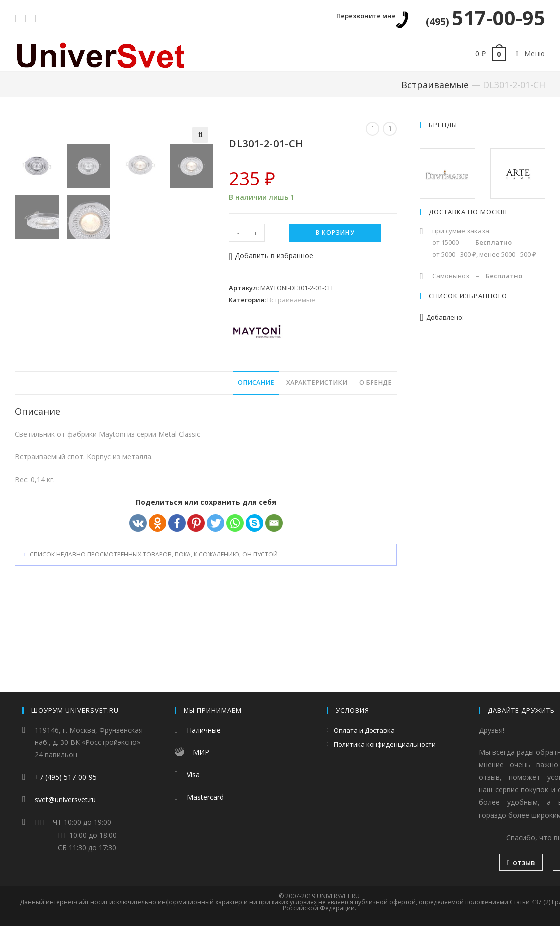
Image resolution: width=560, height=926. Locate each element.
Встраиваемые (435, 85)
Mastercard (205, 797)
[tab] (256, 459)
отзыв (521, 862)
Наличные (204, 730)
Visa (193, 775)
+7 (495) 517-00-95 (66, 777)
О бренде (375, 459)
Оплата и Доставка (364, 730)
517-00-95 (485, 18)
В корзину (335, 233)
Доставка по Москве (469, 212)
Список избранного (468, 296)
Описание (256, 459)
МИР (201, 752)
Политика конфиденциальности (385, 744)
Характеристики (317, 459)
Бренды (443, 125)
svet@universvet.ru (65, 800)
